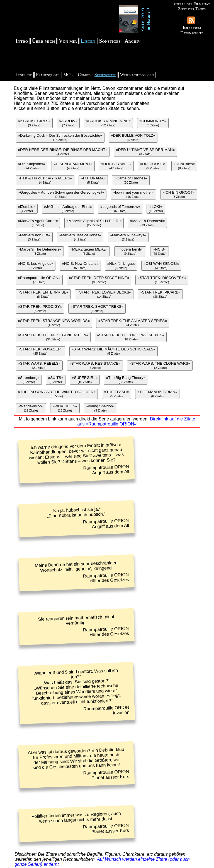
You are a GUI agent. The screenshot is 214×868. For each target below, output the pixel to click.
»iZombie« (27, 209)
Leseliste (24, 75)
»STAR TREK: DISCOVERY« (162, 280)
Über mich (43, 41)
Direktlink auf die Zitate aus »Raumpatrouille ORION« (136, 421)
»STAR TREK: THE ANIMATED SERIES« (133, 323)
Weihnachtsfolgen (137, 75)
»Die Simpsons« (32, 166)
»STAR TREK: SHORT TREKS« (97, 308)
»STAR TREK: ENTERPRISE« (43, 294)
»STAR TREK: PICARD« (160, 294)
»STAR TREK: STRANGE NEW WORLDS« (54, 323)
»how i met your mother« (133, 194)
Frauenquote (48, 75)
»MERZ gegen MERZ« (89, 251)
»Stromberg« (29, 380)
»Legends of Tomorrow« (120, 209)
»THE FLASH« (116, 394)
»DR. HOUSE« (153, 166)
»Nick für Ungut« (121, 265)
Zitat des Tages (192, 9)
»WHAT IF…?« (65, 408)
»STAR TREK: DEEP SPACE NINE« (99, 280)
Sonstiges (110, 41)
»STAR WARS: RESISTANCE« (95, 365)
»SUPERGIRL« (85, 380)
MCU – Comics (77, 75)
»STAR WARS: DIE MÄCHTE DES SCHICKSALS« (114, 351)
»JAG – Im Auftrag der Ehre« (68, 209)
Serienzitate (105, 75)
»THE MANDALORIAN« (157, 394)
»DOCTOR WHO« (116, 166)
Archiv (132, 41)
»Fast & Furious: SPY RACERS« (45, 180)
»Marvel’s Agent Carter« (38, 223)
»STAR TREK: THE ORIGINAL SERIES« (131, 337)
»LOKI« (156, 209)
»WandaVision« (31, 408)
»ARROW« (68, 123)
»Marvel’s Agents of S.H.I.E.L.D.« (94, 223)
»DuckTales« (184, 166)
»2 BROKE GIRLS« (34, 123)
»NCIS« (160, 251)
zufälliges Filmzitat (192, 4)
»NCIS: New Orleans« (80, 265)
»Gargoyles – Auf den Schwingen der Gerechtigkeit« (61, 194)
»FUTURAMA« (93, 180)
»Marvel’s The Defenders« (40, 251)
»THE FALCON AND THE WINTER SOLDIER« (57, 394)
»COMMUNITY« (153, 123)
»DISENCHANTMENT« (73, 166)
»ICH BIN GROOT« (179, 194)
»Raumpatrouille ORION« (39, 280)
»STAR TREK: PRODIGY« (40, 308)
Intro (22, 41)
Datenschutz (192, 33)
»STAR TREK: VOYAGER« (41, 351)
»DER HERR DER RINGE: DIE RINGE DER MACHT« (63, 152)
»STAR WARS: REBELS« (39, 365)
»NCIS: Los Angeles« (36, 265)
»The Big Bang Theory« (126, 380)
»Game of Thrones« (131, 180)
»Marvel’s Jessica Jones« (80, 237)
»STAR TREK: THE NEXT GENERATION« (53, 337)
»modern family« (130, 251)
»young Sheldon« (101, 408)
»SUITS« (56, 380)
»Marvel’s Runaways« (128, 237)
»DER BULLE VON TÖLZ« (133, 137)
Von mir (68, 41)
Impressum (192, 28)
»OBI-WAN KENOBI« (161, 265)
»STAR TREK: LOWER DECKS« (104, 294)
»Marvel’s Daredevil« (147, 223)
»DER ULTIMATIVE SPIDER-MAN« (145, 152)
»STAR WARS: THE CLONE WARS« (160, 365)
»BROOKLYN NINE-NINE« (108, 123)
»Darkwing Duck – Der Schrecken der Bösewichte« (60, 137)
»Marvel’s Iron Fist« (34, 237)
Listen (88, 41)
